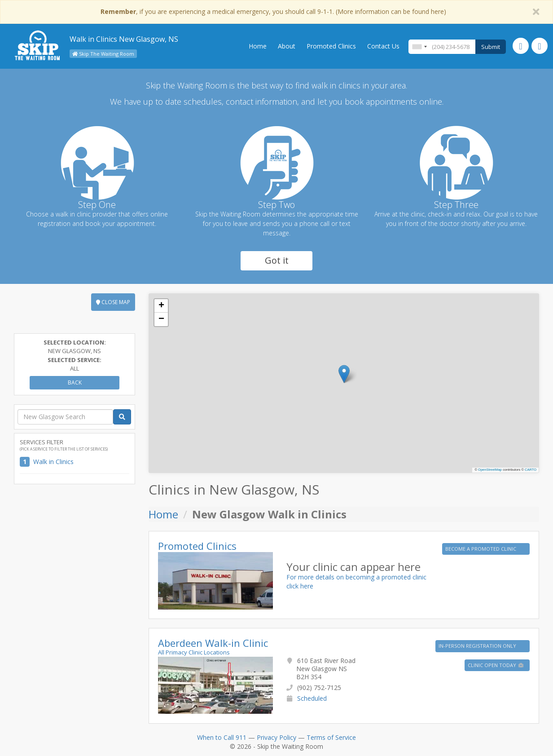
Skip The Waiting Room (103, 54)
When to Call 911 (222, 737)
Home (258, 46)
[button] (344, 374)
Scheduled (312, 698)
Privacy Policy (276, 737)
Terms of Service (331, 737)
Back (75, 382)
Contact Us (383, 46)
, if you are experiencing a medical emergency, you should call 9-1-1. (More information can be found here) (273, 11)
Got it (277, 260)
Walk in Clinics (53, 462)
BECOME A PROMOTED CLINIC (481, 549)
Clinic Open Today (496, 665)
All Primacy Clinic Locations (194, 652)
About (287, 46)
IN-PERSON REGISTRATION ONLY (478, 646)
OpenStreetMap (490, 470)
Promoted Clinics (331, 46)
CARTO (531, 470)
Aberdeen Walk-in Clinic (213, 643)
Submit (491, 47)
